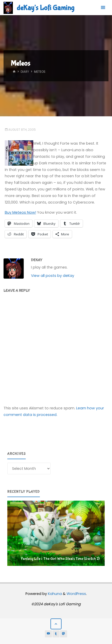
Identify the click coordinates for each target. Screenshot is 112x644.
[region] (56, 533)
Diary (25, 72)
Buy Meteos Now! (20, 212)
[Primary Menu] (103, 8)
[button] (56, 533)
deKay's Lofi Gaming (45, 8)
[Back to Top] (56, 624)
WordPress (76, 594)
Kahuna (54, 594)
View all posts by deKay (53, 276)
